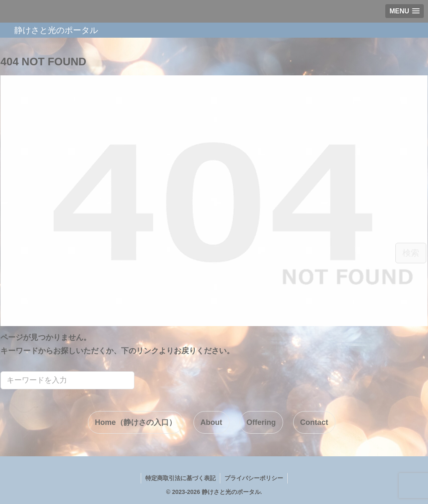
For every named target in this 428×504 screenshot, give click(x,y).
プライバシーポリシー (254, 478)
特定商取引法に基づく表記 (180, 478)
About (211, 422)
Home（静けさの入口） (136, 422)
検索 (411, 253)
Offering (261, 422)
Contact (314, 422)
